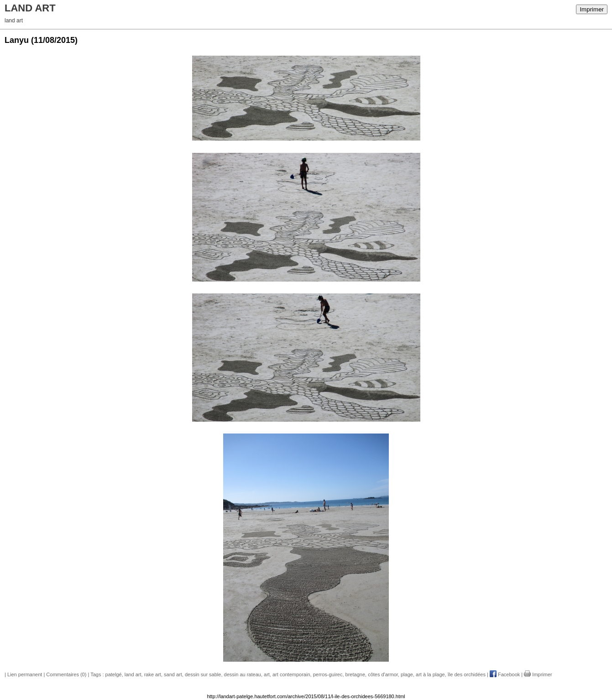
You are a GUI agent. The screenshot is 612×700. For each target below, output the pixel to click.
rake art (153, 674)
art (267, 674)
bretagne (355, 674)
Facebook (505, 674)
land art (133, 674)
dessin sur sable (203, 674)
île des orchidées (467, 674)
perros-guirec (328, 674)
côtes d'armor (383, 674)
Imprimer (592, 9)
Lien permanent (25, 674)
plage (407, 674)
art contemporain (291, 674)
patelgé (114, 674)
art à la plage (430, 674)
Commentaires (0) (66, 674)
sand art (173, 674)
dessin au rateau (243, 674)
